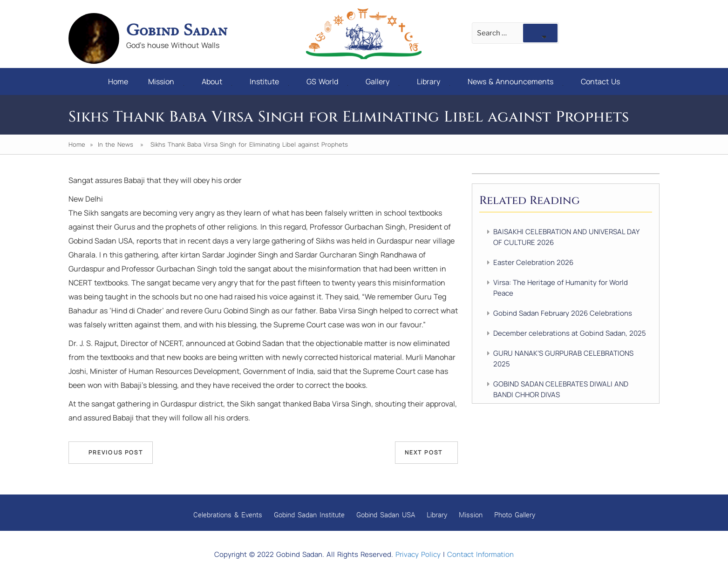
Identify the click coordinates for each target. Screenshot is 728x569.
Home (118, 81)
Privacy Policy (418, 554)
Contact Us (600, 81)
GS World (327, 81)
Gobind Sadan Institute (309, 515)
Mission (166, 81)
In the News (116, 144)
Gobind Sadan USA (386, 515)
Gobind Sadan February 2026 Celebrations (563, 313)
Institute (269, 81)
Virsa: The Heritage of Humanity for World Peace (561, 288)
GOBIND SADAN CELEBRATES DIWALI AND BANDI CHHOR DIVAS (561, 389)
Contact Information (480, 554)
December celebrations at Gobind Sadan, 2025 (570, 333)
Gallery (382, 81)
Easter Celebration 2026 (533, 262)
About (217, 81)
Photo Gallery (515, 515)
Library (433, 81)
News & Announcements (515, 81)
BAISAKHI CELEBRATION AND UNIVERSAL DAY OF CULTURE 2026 (566, 237)
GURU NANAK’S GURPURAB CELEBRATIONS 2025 (563, 359)
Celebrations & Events (228, 515)
